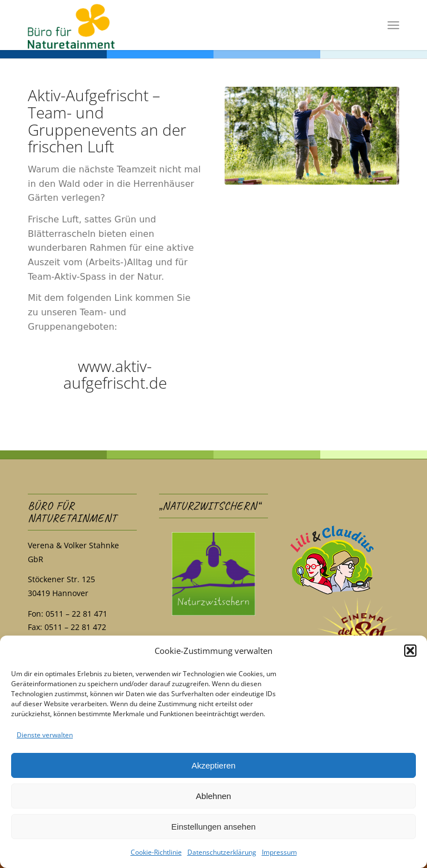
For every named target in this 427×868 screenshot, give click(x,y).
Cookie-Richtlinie (156, 852)
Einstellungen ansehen (213, 827)
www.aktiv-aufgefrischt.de (115, 375)
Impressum (279, 852)
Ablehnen (213, 796)
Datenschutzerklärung (222, 852)
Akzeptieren (213, 765)
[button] (410, 651)
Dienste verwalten (45, 735)
